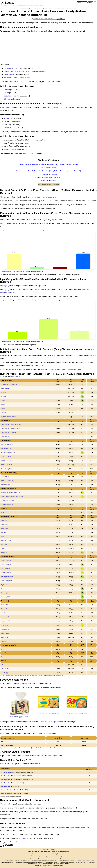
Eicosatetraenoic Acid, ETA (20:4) (11, 493)
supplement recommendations (41, 812)
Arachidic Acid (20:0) (7, 445)
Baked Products (15, 376)
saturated (25, 290)
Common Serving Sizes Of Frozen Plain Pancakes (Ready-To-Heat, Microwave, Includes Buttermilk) (49, 171)
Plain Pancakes (6, 776)
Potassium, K (5, 629)
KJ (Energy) (4, 673)
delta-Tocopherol (10, 96)
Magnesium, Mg (5, 617)
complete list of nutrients (57, 369)
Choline (3, 649)
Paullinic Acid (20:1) (7, 485)
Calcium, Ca (4, 605)
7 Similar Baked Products (49, 174)
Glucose (7, 99)
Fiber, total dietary (6, 388)
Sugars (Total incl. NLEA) (8, 417)
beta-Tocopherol (10, 74)
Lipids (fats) (5, 286)
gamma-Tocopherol (6, 581)
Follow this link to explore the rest (52, 722)
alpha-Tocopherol (6, 560)
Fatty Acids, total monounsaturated (11, 425)
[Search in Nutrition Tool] (45, 19)
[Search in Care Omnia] (82, 2)
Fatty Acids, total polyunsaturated (11, 429)
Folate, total (4, 528)
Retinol (7, 128)
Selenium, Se (5, 633)
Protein (3, 512)
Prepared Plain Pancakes (9, 790)
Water (3, 657)
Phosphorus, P (5, 625)
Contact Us (22, 838)
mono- (83, 290)
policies (67, 852)
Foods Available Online (48, 168)
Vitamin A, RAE (5, 597)
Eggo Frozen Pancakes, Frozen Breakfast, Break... (77, 714)
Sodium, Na (4, 637)
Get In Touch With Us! (48, 180)
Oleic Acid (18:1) (6, 477)
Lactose (7, 90)
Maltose (3, 405)
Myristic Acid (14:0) (6, 461)
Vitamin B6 (8, 149)
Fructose (7, 118)
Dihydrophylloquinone (12, 68)
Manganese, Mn (5, 621)
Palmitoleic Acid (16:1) (7, 481)
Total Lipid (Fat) (5, 437)
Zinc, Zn (3, 641)
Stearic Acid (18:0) (6, 469)
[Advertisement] (48, 48)
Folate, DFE (4, 520)
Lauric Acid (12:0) (6, 457)
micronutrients (51, 197)
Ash (2, 665)
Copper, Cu (4, 609)
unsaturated (37, 290)
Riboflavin (4, 545)
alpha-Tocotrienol (10, 77)
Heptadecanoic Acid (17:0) (9, 453)
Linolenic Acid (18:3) (7, 505)
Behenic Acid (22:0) (6, 449)
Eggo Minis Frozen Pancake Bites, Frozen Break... (48, 714)
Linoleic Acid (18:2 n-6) (7, 501)
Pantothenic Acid (6, 541)
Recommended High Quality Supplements (49, 177)
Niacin (3, 537)
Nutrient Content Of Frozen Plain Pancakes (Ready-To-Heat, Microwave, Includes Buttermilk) (48, 165)
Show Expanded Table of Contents (48, 184)
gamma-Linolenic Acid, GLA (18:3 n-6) (18, 71)
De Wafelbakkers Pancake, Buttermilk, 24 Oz (20, 717)
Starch (6, 93)
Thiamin (3, 549)
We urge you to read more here (85, 860)
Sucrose (3, 413)
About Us (52, 850)
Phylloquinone (5, 585)
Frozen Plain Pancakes (8, 772)
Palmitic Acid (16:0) (6, 465)
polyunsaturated (6, 293)
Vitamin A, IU (5, 593)
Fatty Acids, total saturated (9, 433)
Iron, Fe (3, 613)
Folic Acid (4, 532)
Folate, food (4, 524)
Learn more (73, 8)
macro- (39, 197)
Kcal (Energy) (5, 669)
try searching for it (75, 369)
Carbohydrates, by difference (9, 384)
